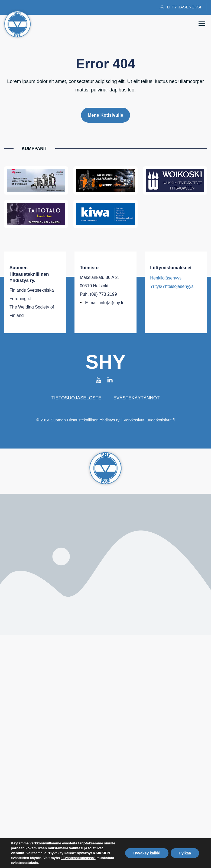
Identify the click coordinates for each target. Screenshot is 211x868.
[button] (202, 24)
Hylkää (185, 853)
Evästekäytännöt (136, 398)
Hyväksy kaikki (147, 853)
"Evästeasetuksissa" (78, 858)
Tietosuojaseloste (77, 398)
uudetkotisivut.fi (160, 420)
